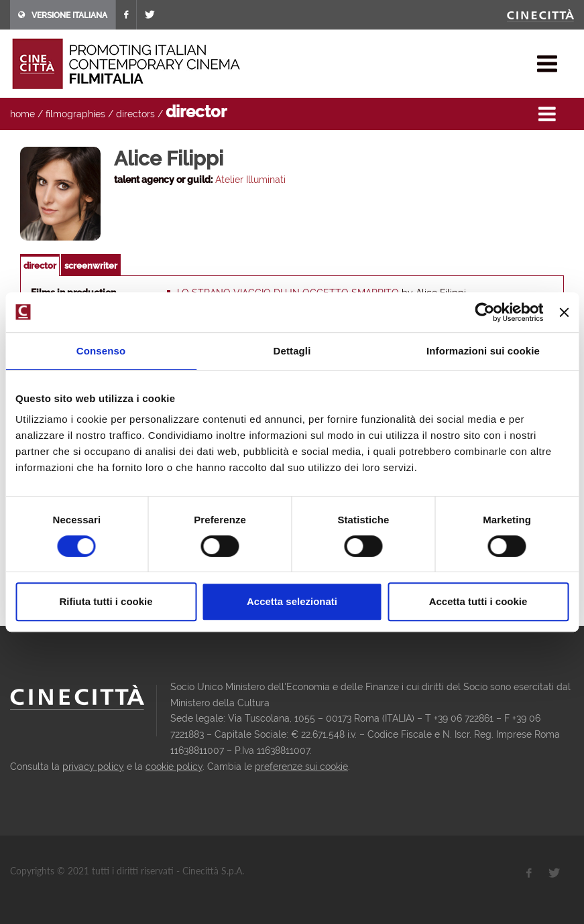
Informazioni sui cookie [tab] (483, 351)
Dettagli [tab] (292, 351)
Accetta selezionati (292, 601)
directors (135, 114)
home (22, 114)
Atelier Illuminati (250, 180)
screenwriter (91, 266)
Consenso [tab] (101, 351)
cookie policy (174, 767)
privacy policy (93, 767)
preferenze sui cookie (301, 767)
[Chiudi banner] (564, 312)
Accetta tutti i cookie (478, 601)
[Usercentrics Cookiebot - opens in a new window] (485, 312)
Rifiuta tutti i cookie (106, 601)
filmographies (75, 114)
